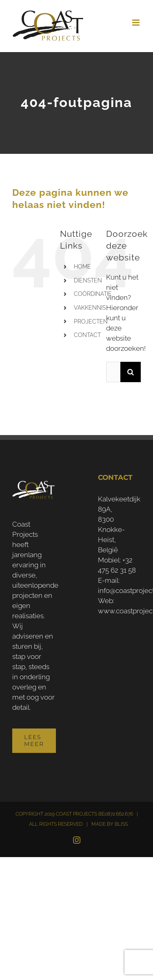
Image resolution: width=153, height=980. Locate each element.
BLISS (121, 824)
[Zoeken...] (113, 372)
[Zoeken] (131, 372)
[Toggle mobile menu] (136, 23)
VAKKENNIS (90, 308)
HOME (82, 267)
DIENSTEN (88, 280)
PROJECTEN (91, 322)
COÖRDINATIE (93, 294)
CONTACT (87, 335)
